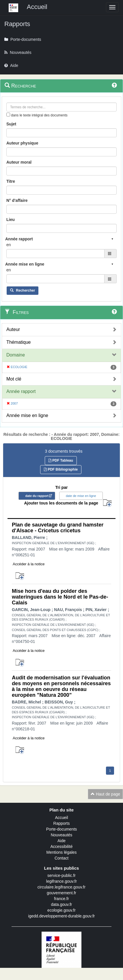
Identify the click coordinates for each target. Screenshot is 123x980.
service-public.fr (61, 875)
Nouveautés (62, 835)
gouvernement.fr (61, 893)
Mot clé (14, 379)
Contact (61, 858)
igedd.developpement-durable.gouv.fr (62, 916)
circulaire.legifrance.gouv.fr (61, 887)
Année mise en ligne (27, 415)
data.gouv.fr (62, 904)
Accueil (61, 818)
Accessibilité (61, 846)
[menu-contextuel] (8, 115)
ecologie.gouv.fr (61, 910)
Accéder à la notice (29, 564)
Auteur (13, 329)
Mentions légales (61, 852)
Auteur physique (22, 143)
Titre (11, 181)
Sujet (11, 124)
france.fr (61, 899)
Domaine (16, 355)
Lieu (11, 220)
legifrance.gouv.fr (61, 881)
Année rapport (21, 391)
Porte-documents (62, 829)
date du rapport (37, 496)
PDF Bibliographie (61, 469)
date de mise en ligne (81, 496)
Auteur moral (19, 162)
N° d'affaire (17, 200)
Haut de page (105, 794)
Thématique (19, 342)
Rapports (62, 823)
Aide (61, 841)
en (9, 245)
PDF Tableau (61, 460)
